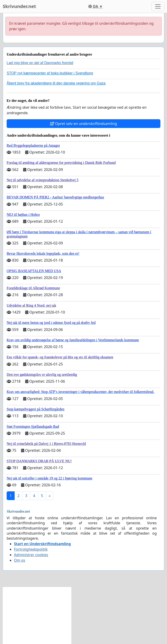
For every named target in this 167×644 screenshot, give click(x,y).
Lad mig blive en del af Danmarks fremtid (40, 63)
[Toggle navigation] (158, 6)
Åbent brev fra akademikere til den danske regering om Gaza (56, 83)
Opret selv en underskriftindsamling (84, 124)
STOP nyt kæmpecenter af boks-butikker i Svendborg (50, 73)
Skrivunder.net (19, 6)
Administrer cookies (31, 555)
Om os (20, 560)
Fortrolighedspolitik (31, 549)
